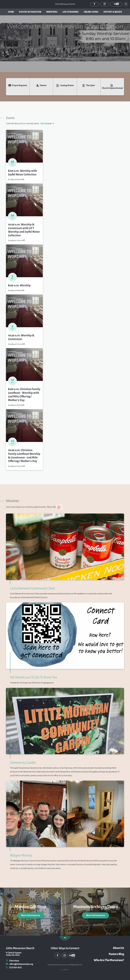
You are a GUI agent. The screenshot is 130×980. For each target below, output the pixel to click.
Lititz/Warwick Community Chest (32, 588)
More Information (31, 915)
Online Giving (91, 12)
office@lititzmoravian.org (19, 964)
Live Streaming (71, 12)
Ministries (52, 12)
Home (11, 12)
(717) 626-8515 (14, 967)
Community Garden (23, 763)
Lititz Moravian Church (65, 4)
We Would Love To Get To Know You (34, 677)
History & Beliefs (113, 12)
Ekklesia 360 (65, 970)
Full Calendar (47, 124)
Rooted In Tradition (30, 12)
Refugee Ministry (21, 855)
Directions (12, 961)
